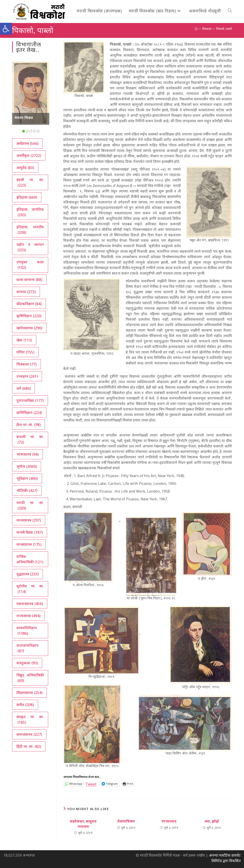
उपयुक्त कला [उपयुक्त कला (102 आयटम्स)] (30, 265)
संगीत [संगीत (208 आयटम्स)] (25, 705)
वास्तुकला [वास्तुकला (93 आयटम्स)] (27, 663)
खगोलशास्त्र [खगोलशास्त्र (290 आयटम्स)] (29, 328)
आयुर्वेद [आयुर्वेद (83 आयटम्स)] (25, 168)
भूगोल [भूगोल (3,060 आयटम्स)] (27, 466)
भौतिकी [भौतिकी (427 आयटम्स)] (27, 491)
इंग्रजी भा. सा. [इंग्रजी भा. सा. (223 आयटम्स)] (30, 183)
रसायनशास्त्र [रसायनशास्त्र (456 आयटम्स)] (30, 604)
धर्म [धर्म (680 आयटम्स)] (24, 388)
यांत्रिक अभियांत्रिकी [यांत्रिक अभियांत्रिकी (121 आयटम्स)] (30, 559)
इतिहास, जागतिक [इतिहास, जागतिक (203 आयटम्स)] (30, 212)
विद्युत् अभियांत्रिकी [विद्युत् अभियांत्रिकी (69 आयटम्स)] (30, 678)
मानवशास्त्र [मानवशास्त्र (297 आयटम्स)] (29, 520)
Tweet (91, 784)
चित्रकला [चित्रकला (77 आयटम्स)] (26, 364)
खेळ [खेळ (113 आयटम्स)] (24, 340)
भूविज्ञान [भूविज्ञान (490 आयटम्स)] (27, 478)
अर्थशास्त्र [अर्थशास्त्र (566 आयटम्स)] (27, 143)
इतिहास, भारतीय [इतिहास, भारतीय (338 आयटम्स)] (30, 230)
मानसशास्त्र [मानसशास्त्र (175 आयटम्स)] (29, 544)
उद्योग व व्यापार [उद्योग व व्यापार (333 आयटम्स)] (30, 247)
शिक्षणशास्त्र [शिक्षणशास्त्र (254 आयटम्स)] (29, 693)
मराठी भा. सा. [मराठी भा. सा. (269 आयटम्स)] (30, 505)
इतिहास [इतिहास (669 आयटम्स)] (27, 197)
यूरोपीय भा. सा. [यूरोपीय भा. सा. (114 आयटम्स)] (30, 589)
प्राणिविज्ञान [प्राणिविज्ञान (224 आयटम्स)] (29, 413)
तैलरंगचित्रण (126, 821)
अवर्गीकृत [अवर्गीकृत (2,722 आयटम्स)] (29, 156)
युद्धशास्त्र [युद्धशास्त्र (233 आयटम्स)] (28, 574)
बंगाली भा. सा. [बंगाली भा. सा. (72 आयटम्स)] (30, 440)
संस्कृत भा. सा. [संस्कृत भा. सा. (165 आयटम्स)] (30, 720)
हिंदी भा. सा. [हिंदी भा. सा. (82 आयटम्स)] (29, 746)
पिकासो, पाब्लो (224, 29)
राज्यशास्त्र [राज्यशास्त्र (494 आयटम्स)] (28, 616)
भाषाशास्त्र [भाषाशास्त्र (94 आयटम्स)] (28, 454)
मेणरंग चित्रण (24, 118)
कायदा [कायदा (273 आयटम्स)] (26, 292)
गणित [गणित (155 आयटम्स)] (25, 352)
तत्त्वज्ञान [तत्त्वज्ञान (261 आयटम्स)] (27, 376)
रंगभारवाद (169, 821)
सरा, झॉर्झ (212, 821)
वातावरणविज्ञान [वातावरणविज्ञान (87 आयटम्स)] (27, 648)
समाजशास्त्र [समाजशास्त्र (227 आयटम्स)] (29, 734)
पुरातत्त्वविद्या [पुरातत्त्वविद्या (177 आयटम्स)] (30, 400)
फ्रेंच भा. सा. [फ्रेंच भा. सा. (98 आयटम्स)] (29, 425)
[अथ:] (196, 29)
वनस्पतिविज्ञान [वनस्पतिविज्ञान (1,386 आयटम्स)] (27, 631)
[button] (6, 29)
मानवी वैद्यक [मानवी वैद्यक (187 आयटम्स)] (30, 532)
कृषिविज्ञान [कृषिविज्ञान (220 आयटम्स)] (29, 316)
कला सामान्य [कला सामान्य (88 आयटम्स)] (29, 280)
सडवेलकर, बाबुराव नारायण (83, 824)
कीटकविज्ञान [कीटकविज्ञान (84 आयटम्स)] (29, 304)
